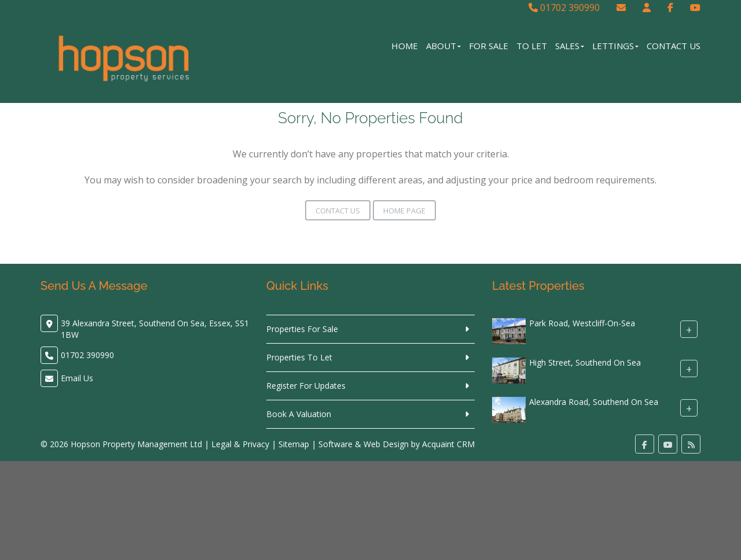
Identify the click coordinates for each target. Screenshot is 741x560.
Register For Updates (306, 386)
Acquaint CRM (448, 444)
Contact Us (674, 46)
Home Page (404, 211)
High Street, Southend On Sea (585, 362)
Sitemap (294, 444)
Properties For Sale (302, 329)
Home (405, 46)
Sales (570, 46)
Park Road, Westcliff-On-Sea (582, 323)
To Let (532, 46)
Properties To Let (299, 357)
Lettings (615, 46)
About (443, 46)
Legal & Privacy (240, 444)
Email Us (77, 378)
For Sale (489, 46)
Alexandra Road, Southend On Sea (594, 402)
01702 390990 (564, 8)
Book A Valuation (299, 414)
